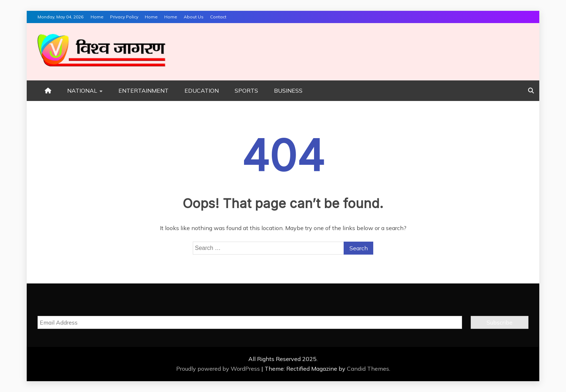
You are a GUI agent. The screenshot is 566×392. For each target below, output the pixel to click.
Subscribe (500, 322)
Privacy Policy (124, 17)
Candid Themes (368, 369)
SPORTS (246, 91)
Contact (218, 17)
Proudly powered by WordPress (219, 369)
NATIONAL (82, 91)
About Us (194, 17)
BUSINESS (288, 91)
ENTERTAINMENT (143, 91)
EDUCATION (202, 91)
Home (97, 17)
